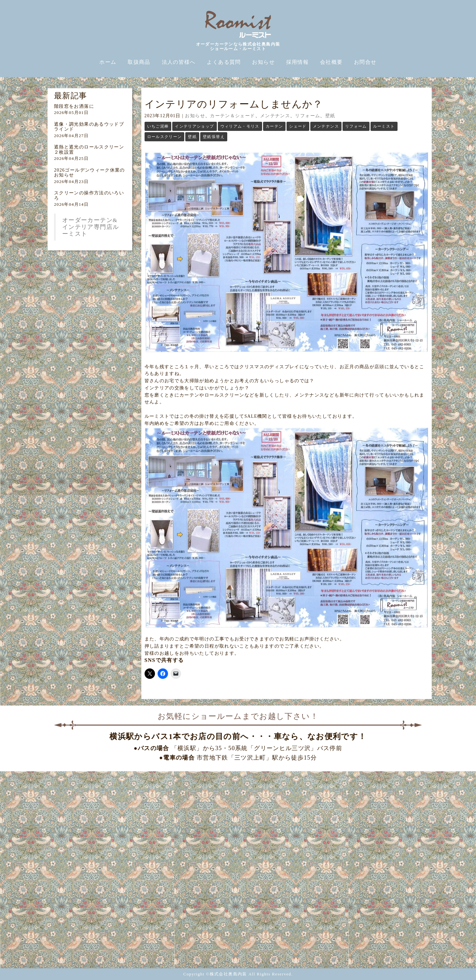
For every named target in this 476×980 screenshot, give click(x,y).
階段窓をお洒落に (74, 106)
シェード (298, 126)
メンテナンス (275, 116)
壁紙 (330, 116)
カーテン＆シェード (232, 116)
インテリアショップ (194, 126)
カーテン (274, 126)
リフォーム (308, 116)
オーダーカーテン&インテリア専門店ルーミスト (91, 227)
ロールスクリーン (165, 137)
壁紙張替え (214, 137)
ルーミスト (384, 126)
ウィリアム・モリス (240, 126)
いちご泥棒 (158, 126)
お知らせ (195, 116)
